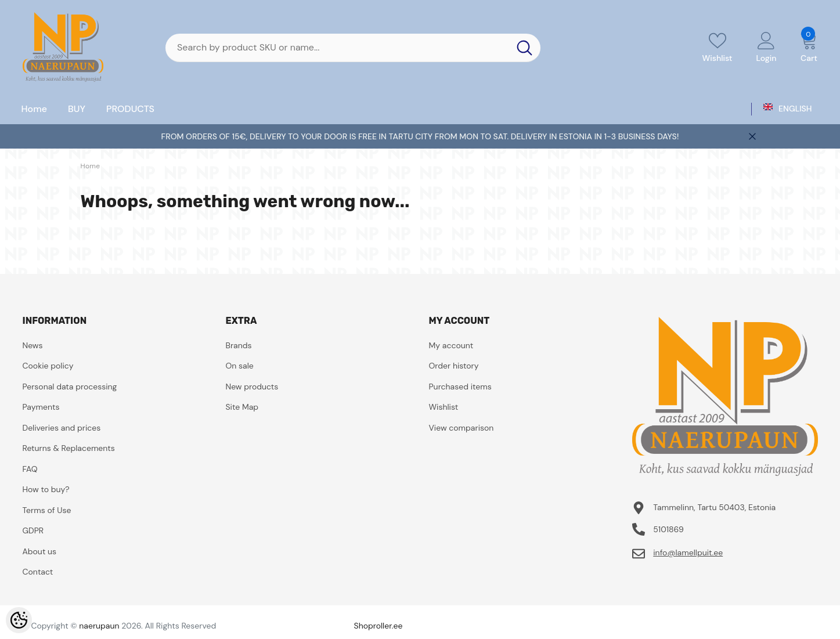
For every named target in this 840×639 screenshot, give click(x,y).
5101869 (668, 529)
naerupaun (99, 626)
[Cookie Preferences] (19, 620)
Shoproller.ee (378, 626)
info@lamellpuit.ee (688, 553)
